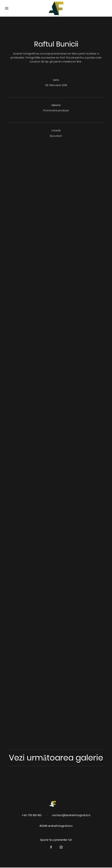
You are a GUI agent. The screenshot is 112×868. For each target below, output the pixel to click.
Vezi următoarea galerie (56, 758)
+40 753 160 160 (32, 815)
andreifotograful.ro (60, 826)
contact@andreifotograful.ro (71, 815)
